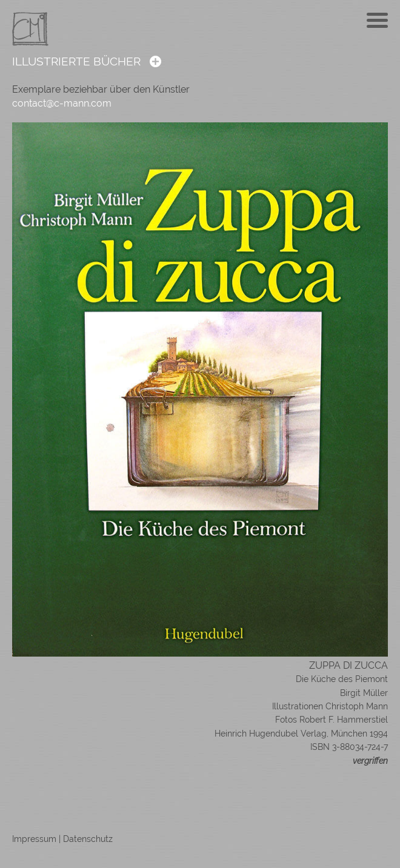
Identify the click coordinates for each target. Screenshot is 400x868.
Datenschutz (88, 839)
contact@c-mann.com (62, 103)
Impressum (34, 839)
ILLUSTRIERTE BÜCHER (87, 61)
